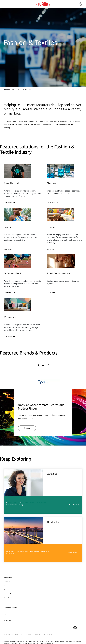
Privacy (28, 634)
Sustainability (8, 594)
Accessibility (48, 634)
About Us (7, 582)
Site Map (37, 634)
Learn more (9, 203)
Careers (6, 586)
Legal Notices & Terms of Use (13, 634)
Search (27, 428)
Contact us (73, 505)
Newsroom (7, 590)
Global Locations (9, 598)
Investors (7, 602)
